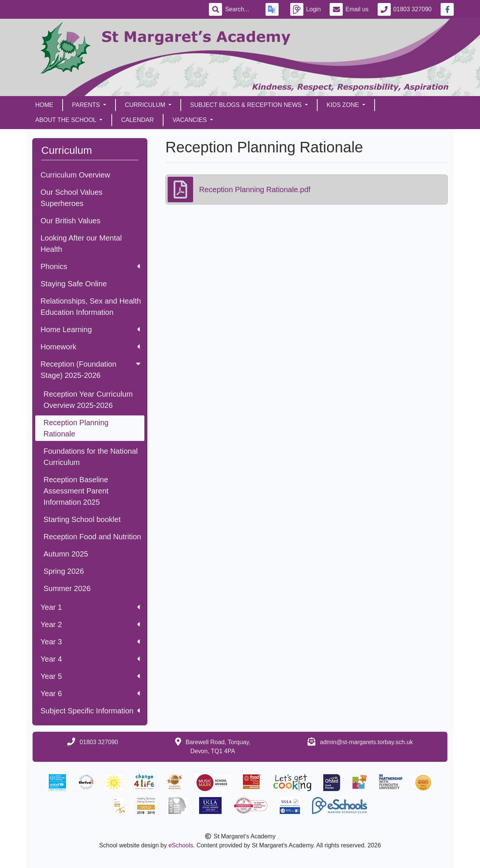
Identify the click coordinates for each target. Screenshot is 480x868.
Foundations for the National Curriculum (91, 457)
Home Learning (90, 329)
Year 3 (90, 642)
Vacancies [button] (190, 120)
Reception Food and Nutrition (92, 537)
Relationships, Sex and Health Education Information (91, 307)
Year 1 (90, 607)
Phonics (90, 266)
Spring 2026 (64, 571)
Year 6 (90, 693)
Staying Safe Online (74, 284)
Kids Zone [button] (344, 105)
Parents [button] (87, 105)
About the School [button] (67, 120)
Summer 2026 (67, 588)
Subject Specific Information (90, 711)
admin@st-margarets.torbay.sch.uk (366, 742)
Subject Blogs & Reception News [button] (247, 105)
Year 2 (90, 624)
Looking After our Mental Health (81, 244)
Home (44, 105)
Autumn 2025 (66, 554)
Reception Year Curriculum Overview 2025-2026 (88, 400)
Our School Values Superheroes (71, 198)
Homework (90, 347)
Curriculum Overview (75, 175)
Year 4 (90, 659)
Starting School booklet (82, 519)
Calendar (137, 120)
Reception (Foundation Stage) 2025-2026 (91, 370)
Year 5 (90, 676)
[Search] (241, 9)
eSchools (181, 845)
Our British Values (70, 221)
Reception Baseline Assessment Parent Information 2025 (76, 491)
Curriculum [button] (146, 105)
